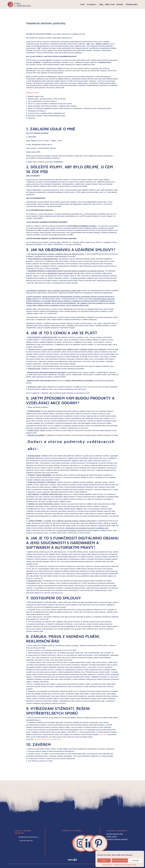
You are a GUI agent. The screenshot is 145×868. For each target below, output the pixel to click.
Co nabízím (91, 4)
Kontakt (120, 4)
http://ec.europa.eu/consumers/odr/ (48, 739)
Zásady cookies (107, 865)
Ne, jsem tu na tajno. (120, 860)
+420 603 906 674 (26, 841)
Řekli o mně (110, 4)
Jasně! (104, 860)
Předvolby (135, 860)
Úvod (83, 4)
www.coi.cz (103, 734)
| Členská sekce (131, 4)
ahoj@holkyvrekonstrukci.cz (28, 837)
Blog (101, 4)
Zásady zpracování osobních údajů (125, 865)
